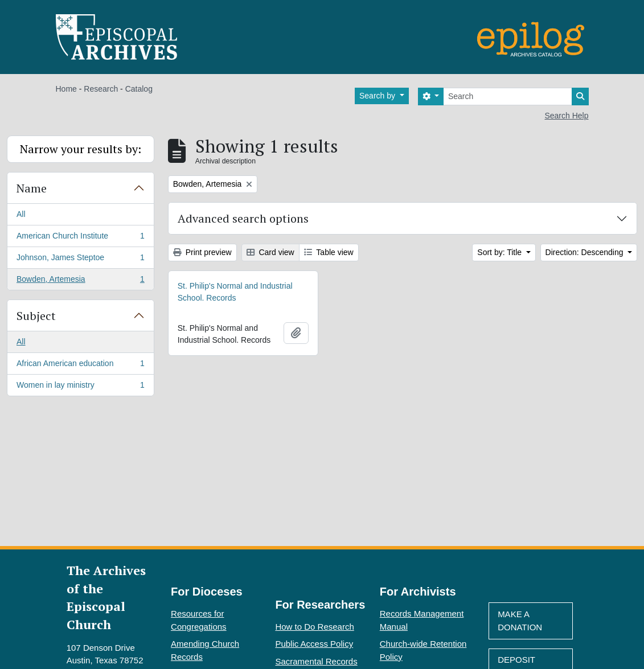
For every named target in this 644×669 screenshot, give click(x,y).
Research (101, 89)
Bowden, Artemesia (80, 281)
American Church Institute (80, 238)
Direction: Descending (586, 252)
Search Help (566, 116)
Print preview (202, 252)
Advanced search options (243, 218)
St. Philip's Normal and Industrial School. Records (235, 292)
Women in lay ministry (80, 387)
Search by (378, 96)
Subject (36, 316)
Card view (270, 252)
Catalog (139, 89)
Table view (329, 252)
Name (32, 188)
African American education (80, 366)
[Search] (508, 97)
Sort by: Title (501, 252)
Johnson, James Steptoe (80, 260)
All (21, 214)
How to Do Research (314, 627)
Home (66, 89)
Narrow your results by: (81, 149)
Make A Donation (520, 621)
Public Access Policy (314, 644)
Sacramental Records (316, 661)
